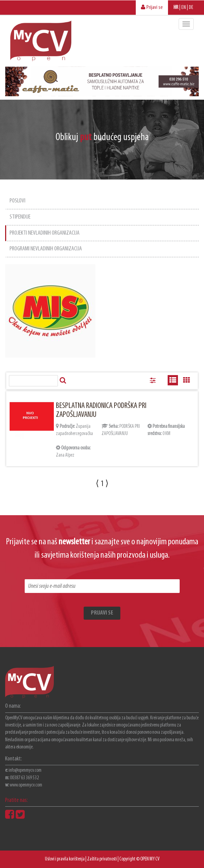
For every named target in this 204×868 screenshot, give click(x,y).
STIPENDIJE (20, 217)
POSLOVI (17, 201)
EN (184, 8)
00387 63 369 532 (24, 778)
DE (191, 8)
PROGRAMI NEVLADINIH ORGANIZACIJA (46, 249)
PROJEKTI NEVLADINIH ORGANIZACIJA (45, 233)
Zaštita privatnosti (102, 859)
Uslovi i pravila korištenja (65, 859)
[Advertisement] (153, 303)
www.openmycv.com (26, 785)
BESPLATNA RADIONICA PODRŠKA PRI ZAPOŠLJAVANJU (101, 410)
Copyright (127, 859)
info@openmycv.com (25, 771)
